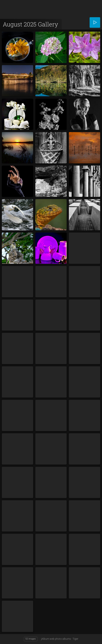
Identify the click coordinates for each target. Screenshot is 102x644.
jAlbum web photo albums (56, 639)
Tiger (75, 639)
